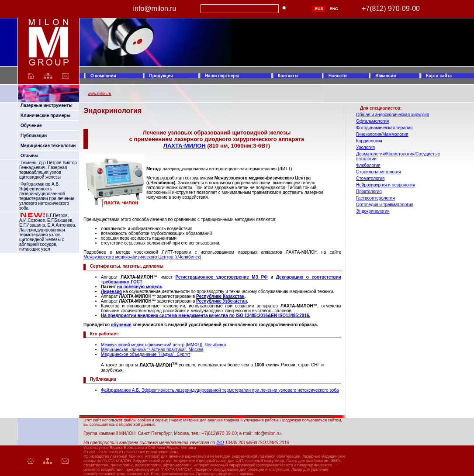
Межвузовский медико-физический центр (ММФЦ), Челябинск (164, 345)
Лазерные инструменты (47, 105)
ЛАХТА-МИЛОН (185, 146)
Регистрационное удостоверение (214, 277)
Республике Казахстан (220, 296)
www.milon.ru (100, 93)
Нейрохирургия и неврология (386, 185)
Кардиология (369, 141)
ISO (220, 443)
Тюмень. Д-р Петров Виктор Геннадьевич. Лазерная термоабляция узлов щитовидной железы (48, 170)
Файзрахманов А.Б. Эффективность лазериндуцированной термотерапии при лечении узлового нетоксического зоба (47, 196)
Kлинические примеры (45, 116)
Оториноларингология (379, 172)
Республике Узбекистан (221, 301)
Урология (365, 147)
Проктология (369, 191)
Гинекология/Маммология (382, 134)
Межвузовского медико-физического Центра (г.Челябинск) (142, 257)
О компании (103, 76)
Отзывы (29, 156)
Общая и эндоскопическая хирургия (393, 115)
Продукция (161, 76)
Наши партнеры (222, 76)
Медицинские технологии (48, 146)
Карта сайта (439, 76)
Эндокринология (373, 211)
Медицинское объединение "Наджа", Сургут (145, 354)
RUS (319, 9)
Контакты (288, 76)
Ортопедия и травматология (385, 205)
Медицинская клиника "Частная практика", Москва (152, 350)
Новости (338, 76)
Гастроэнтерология (375, 198)
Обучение (31, 126)
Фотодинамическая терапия (384, 128)
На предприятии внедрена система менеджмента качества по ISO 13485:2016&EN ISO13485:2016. (206, 316)
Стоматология (370, 178)
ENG (334, 9)
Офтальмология (372, 121)
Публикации (34, 136)
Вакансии (386, 76)
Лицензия (111, 291)
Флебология (368, 165)
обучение (121, 325)
